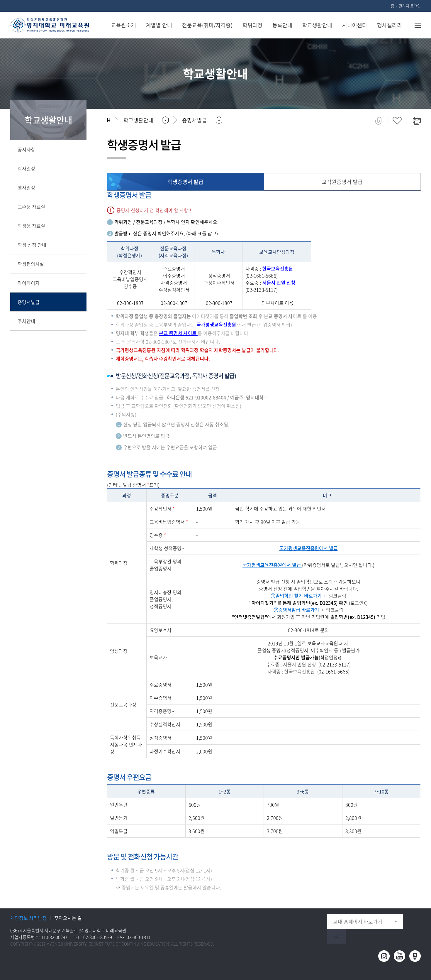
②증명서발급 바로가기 (297, 610)
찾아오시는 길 (68, 918)
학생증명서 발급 (185, 182)
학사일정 (26, 168)
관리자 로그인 (410, 6)
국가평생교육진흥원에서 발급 (309, 548)
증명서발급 (29, 302)
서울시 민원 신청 (279, 283)
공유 (378, 121)
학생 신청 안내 (32, 245)
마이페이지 (29, 283)
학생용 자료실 (31, 226)
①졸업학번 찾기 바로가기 (297, 596)
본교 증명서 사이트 (178, 333)
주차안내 (26, 321)
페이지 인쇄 (417, 121)
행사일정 (26, 187)
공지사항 (26, 149)
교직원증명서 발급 (342, 182)
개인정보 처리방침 (28, 918)
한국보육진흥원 (278, 268)
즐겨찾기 (397, 121)
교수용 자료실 (31, 207)
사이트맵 (414, 25)
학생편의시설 (31, 264)
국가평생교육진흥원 (217, 325)
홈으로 (109, 120)
